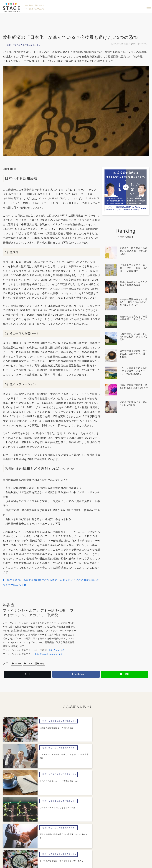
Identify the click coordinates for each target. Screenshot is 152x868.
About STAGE (44, 847)
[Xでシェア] (27, 674)
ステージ (29, 664)
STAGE (16, 664)
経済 (41, 664)
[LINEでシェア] (125, 674)
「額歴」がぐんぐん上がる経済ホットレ (23, 45)
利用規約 (111, 847)
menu (149, 7)
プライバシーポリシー (88, 847)
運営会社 (63, 847)
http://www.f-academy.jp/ (49, 654)
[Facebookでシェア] (76, 674)
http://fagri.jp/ (56, 650)
